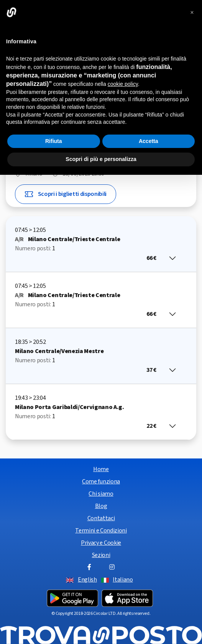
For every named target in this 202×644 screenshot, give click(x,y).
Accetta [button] (149, 141)
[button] (192, 12)
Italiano (123, 580)
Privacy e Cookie (101, 543)
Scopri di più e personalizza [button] (101, 159)
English (87, 580)
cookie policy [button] (123, 84)
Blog (101, 506)
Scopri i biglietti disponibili (66, 194)
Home (101, 469)
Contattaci (101, 518)
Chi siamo (101, 494)
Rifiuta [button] (54, 141)
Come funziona (101, 481)
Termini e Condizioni (101, 531)
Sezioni (101, 555)
